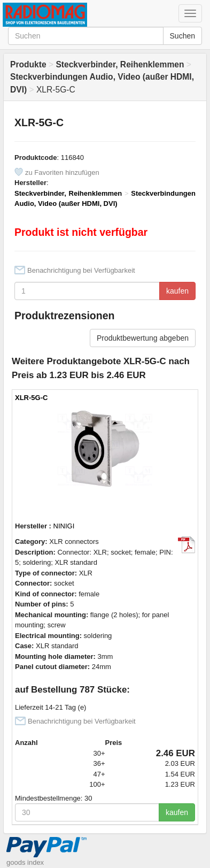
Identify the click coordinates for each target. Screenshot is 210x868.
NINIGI (64, 526)
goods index (25, 862)
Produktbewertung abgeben (143, 338)
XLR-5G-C (31, 398)
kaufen (177, 291)
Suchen (182, 36)
